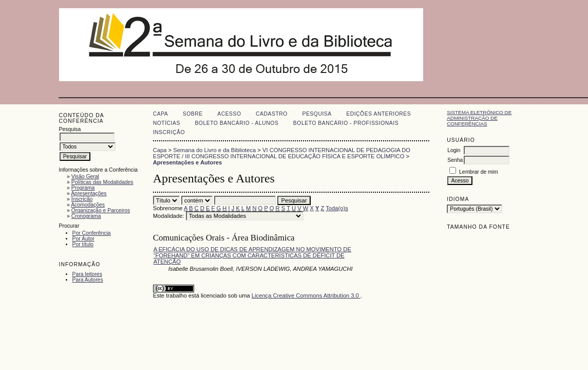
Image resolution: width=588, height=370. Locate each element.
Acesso (229, 114)
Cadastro (272, 114)
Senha (455, 160)
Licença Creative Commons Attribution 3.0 (306, 295)
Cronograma (86, 216)
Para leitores (87, 274)
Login (454, 150)
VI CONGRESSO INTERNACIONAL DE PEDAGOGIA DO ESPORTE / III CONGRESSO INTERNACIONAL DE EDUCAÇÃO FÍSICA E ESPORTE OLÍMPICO (282, 153)
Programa (83, 188)
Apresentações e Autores (188, 162)
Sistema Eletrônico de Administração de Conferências (479, 118)
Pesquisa (317, 114)
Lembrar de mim (479, 172)
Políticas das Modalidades (102, 182)
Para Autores (88, 280)
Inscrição (82, 199)
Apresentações (89, 193)
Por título (83, 244)
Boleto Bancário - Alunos (236, 123)
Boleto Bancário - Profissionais (346, 123)
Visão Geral (85, 177)
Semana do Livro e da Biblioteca (214, 150)
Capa (161, 114)
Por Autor (83, 239)
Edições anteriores (378, 114)
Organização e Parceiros (101, 210)
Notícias (167, 123)
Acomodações (88, 205)
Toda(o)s (337, 208)
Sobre (193, 114)
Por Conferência (92, 233)
